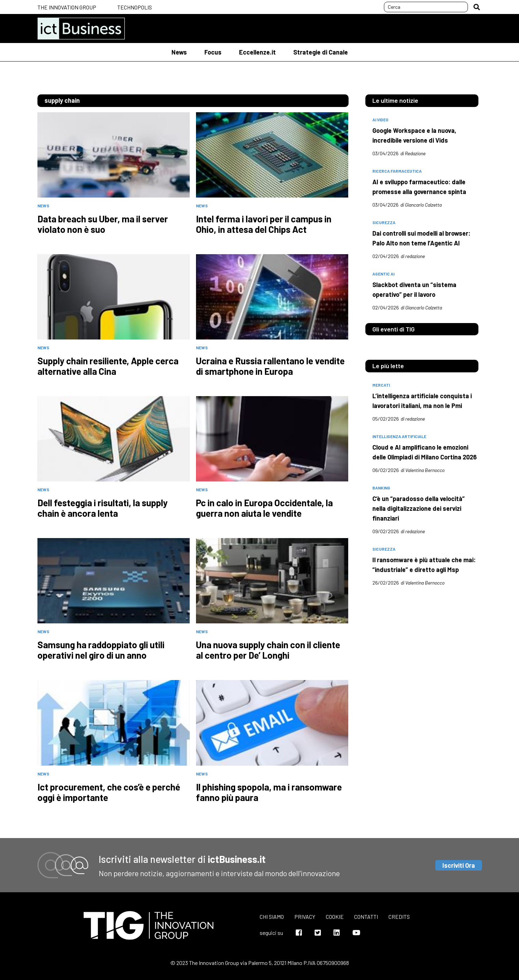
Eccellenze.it (257, 52)
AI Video (380, 120)
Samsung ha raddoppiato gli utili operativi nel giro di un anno (101, 650)
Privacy (305, 917)
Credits (399, 917)
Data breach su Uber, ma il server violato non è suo (103, 224)
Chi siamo (272, 917)
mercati (381, 385)
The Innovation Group (67, 7)
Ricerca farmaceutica (397, 171)
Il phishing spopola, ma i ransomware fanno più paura (269, 792)
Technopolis (135, 7)
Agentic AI (383, 274)
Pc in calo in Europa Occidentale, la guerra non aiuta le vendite (264, 508)
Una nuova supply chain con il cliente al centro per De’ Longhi (268, 650)
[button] (477, 7)
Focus (213, 52)
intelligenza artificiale (399, 436)
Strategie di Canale (321, 52)
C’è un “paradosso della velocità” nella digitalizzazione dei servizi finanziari (419, 508)
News (179, 52)
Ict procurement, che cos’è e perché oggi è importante (109, 792)
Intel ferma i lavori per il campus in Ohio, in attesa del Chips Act (264, 224)
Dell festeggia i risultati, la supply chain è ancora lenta (103, 508)
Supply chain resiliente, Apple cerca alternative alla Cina (108, 366)
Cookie (335, 917)
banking (381, 488)
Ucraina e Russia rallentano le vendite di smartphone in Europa (270, 366)
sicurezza (384, 222)
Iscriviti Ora (459, 865)
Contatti (366, 917)
